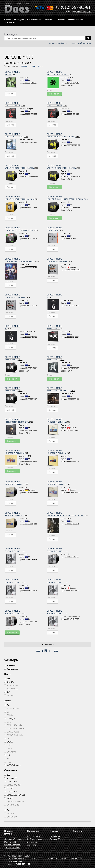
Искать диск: (11, 34)
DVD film (9, 695)
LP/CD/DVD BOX (12, 805)
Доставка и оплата (75, 20)
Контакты (11, 22)
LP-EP (8, 745)
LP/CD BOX (10, 752)
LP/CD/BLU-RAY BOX (14, 802)
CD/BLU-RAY (11, 782)
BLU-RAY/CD (11, 778)
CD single (9, 718)
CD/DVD (9, 788)
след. (56, 651)
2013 (16, 137)
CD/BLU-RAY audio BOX (15, 728)
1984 (22, 199)
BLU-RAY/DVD (11, 689)
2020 (60, 261)
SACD (8, 762)
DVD (7, 692)
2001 (11, 75)
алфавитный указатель (81, 43)
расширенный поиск (58, 43)
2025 (50, 297)
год (34, 66)
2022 (60, 75)
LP (6, 738)
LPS (7, 755)
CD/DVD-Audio (12, 732)
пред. (38, 651)
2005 (68, 516)
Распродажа (19, 20)
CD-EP (8, 722)
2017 (15, 106)
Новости (62, 20)
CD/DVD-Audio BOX (14, 735)
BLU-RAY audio (12, 708)
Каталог (7, 20)
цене (40, 66)
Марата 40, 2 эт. (84, 11)
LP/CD (8, 748)
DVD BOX (9, 813)
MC (7, 758)
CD (7, 712)
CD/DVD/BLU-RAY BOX (15, 795)
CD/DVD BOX (11, 792)
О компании (50, 20)
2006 (22, 261)
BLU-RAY (9, 682)
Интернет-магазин (9, 832)
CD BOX (9, 715)
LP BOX (8, 742)
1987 (59, 422)
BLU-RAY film (11, 685)
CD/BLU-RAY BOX (13, 785)
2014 (55, 230)
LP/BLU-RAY (11, 817)
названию (25, 66)
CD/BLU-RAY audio (13, 725)
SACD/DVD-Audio (13, 765)
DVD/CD (9, 798)
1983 (64, 137)
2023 (56, 329)
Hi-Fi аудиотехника (35, 20)
